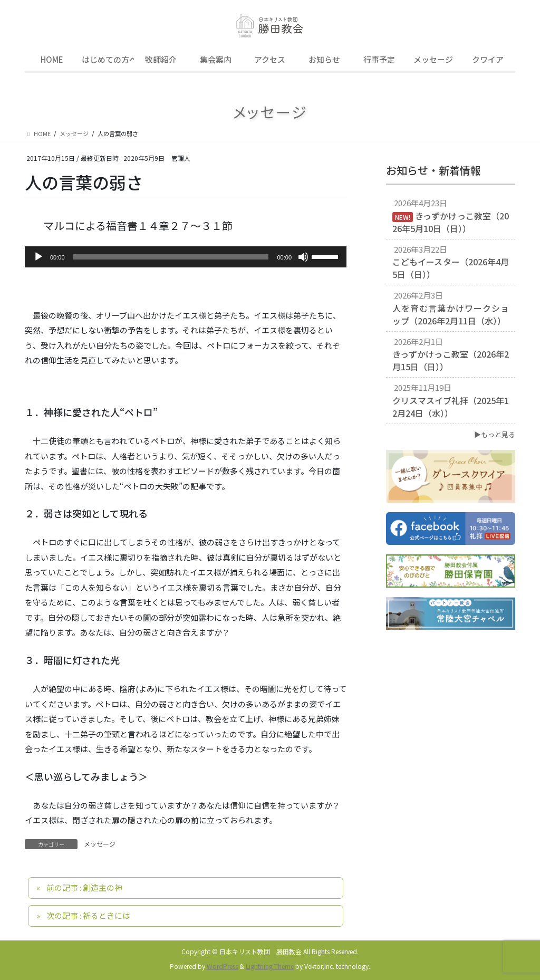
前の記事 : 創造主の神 (84, 887)
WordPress (222, 966)
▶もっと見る (495, 434)
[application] (186, 257)
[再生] (38, 257)
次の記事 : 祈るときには (88, 915)
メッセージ (100, 844)
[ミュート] (303, 257)
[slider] (171, 257)
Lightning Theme (270, 966)
